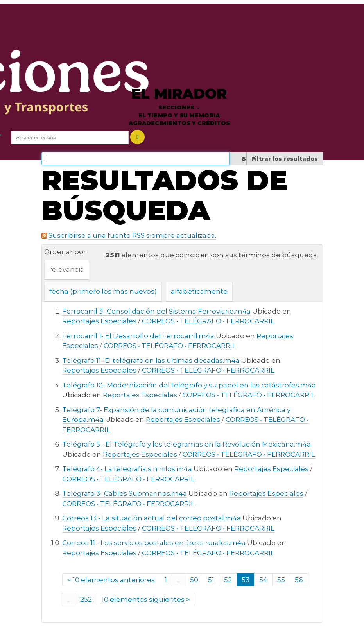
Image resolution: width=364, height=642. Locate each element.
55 (281, 580)
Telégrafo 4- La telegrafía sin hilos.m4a (127, 469)
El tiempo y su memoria (179, 115)
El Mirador (179, 93)
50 (194, 580)
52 (228, 580)
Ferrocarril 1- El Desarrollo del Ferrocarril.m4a (138, 336)
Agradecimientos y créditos (179, 123)
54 (263, 580)
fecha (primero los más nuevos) (103, 291)
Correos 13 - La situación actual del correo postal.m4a (152, 518)
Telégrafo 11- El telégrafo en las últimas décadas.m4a (151, 360)
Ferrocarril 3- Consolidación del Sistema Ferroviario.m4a (156, 311)
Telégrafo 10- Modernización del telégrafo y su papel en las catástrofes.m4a (189, 385)
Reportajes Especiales (99, 321)
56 (299, 580)
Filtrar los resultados (285, 159)
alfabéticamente (199, 291)
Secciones (179, 108)
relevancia (67, 269)
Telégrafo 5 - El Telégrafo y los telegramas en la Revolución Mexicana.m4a (186, 444)
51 (211, 580)
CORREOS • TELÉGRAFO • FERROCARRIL (208, 321)
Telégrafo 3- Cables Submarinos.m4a (125, 493)
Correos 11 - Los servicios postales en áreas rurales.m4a (154, 543)
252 (86, 599)
